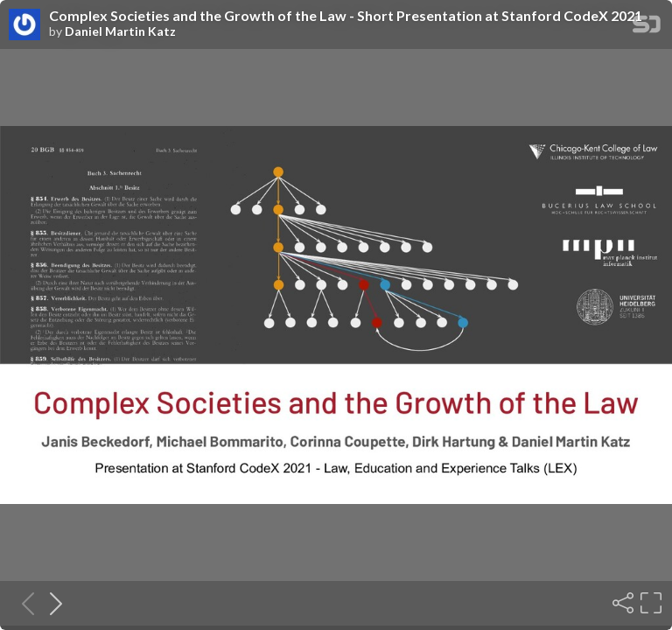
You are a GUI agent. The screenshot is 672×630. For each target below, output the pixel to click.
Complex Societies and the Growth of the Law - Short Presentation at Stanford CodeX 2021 (346, 16)
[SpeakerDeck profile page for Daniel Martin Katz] (24, 25)
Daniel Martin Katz (120, 31)
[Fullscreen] (649, 603)
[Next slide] (51, 603)
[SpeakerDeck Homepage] (647, 28)
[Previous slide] (23, 603)
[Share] (621, 603)
